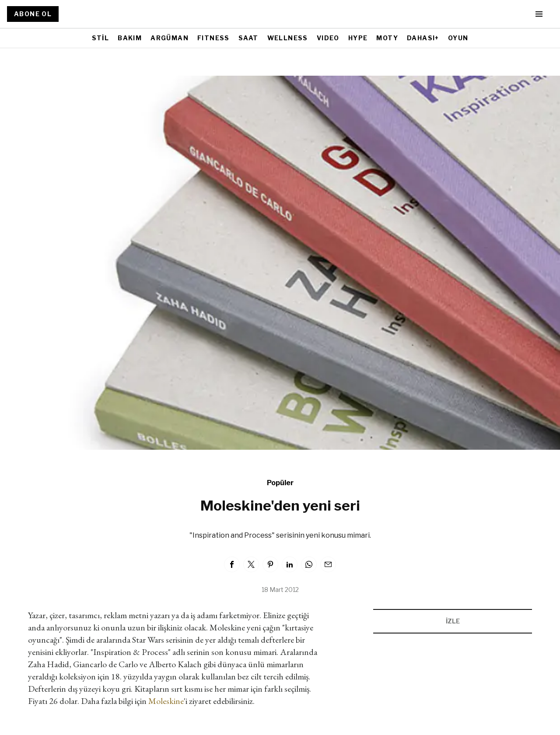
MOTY (387, 38)
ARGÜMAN (170, 38)
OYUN (458, 38)
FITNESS (213, 38)
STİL (101, 38)
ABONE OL (33, 14)
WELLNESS (288, 38)
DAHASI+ (423, 38)
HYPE (358, 38)
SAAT (248, 38)
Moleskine (166, 701)
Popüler (280, 483)
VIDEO (328, 38)
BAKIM (130, 38)
